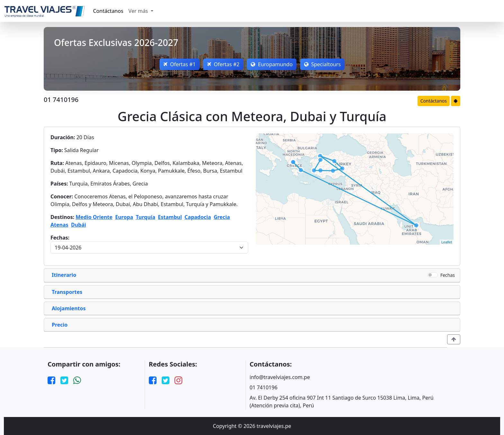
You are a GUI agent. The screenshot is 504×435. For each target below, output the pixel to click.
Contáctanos (108, 11)
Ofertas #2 (223, 64)
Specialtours (325, 64)
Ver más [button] (139, 11)
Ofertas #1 (177, 64)
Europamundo (273, 64)
